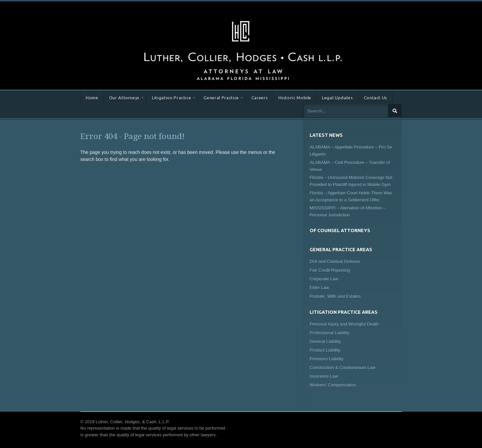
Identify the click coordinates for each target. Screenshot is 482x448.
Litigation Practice (171, 99)
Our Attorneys (124, 99)
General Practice (221, 99)
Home (92, 98)
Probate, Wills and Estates (335, 296)
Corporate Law (324, 279)
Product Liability (325, 350)
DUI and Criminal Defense (335, 261)
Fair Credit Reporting (330, 270)
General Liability (325, 341)
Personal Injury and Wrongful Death (344, 324)
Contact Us (376, 98)
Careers (260, 98)
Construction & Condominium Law (343, 368)
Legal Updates (337, 98)
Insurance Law (324, 376)
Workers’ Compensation (333, 385)
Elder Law (319, 288)
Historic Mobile (295, 98)
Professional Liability (330, 333)
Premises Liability (327, 359)
